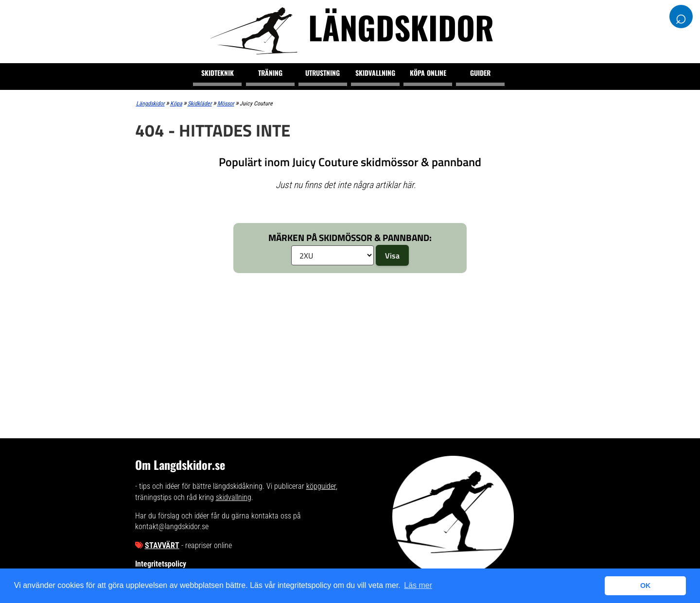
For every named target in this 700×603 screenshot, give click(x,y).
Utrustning (323, 73)
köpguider (321, 486)
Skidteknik (218, 73)
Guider (480, 73)
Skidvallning (375, 73)
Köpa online (428, 73)
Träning (270, 73)
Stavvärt (162, 545)
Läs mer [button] (418, 585)
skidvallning (234, 497)
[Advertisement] (350, 353)
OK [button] (646, 586)
